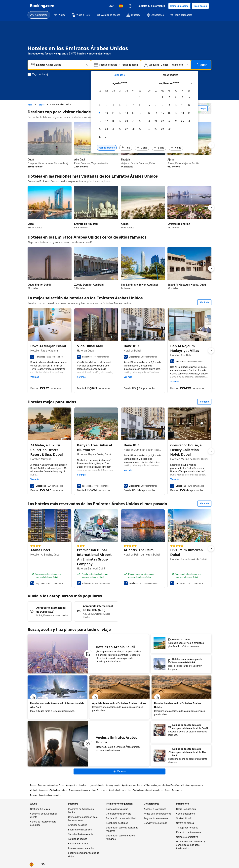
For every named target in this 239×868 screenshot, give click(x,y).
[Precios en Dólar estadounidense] (111, 6)
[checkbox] (140, 97)
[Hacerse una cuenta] (179, 6)
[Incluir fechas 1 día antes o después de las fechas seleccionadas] (126, 148)
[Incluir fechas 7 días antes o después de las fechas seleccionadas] (176, 148)
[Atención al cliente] (130, 6)
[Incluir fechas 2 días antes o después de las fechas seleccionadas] (142, 148)
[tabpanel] (145, 116)
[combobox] (60, 65)
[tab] (119, 75)
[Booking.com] (42, 6)
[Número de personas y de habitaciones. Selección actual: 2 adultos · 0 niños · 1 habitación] (166, 65)
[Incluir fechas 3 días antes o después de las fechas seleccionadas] (159, 148)
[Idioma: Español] (121, 6)
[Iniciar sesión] (200, 6)
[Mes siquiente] (191, 83)
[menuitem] (39, 15)
